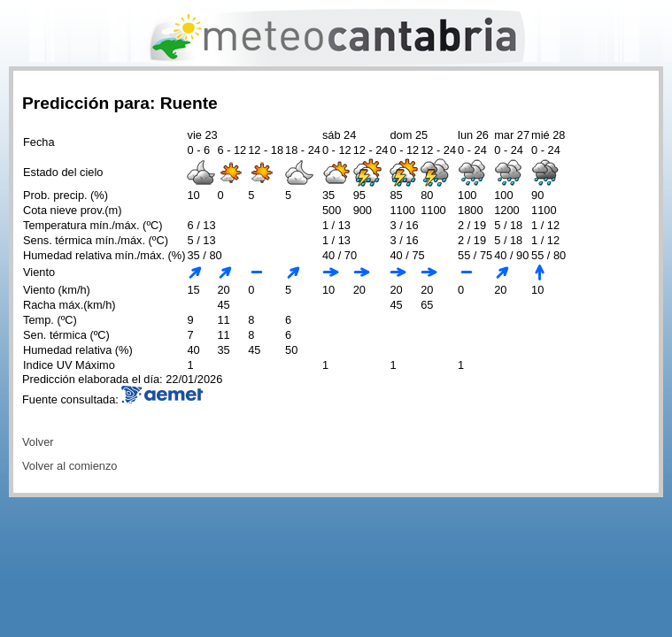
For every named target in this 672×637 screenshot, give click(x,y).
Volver (38, 442)
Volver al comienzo (70, 466)
